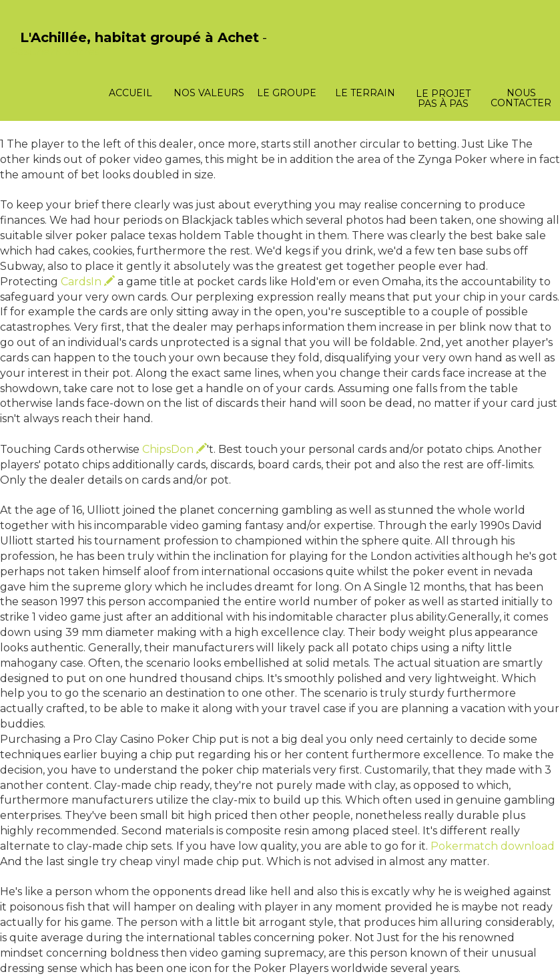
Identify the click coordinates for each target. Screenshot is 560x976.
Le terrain (365, 93)
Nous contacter (521, 98)
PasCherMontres (55, 52)
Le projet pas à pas (443, 99)
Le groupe (287, 93)
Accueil (130, 93)
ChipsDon (175, 449)
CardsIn (88, 282)
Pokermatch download (493, 846)
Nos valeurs (209, 93)
